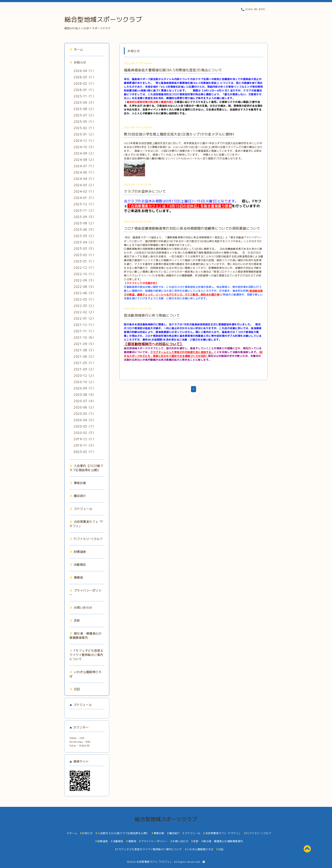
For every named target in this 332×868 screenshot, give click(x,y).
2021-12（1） (84, 325)
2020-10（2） (84, 382)
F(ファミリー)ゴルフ (86, 539)
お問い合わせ (81, 608)
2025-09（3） (84, 103)
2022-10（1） (84, 274)
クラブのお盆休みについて (145, 191)
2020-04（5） (84, 420)
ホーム (77, 49)
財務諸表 (78, 552)
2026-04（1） (84, 71)
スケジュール (81, 509)
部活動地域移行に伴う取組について (152, 315)
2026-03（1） (84, 77)
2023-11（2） (84, 210)
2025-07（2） (84, 115)
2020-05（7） (84, 414)
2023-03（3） (84, 249)
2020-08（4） (84, 395)
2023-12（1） (84, 204)
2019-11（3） (84, 445)
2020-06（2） (84, 407)
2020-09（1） (84, 388)
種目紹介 (78, 496)
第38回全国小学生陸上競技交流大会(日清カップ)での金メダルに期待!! (179, 134)
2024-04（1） (84, 179)
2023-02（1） (84, 255)
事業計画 (78, 483)
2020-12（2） (84, 376)
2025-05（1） (84, 122)
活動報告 (78, 565)
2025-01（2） (84, 134)
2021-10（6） (84, 337)
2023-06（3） (84, 230)
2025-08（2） (84, 109)
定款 (75, 620)
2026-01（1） (84, 90)
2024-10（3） (84, 147)
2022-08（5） (84, 287)
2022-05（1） (84, 299)
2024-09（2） (84, 153)
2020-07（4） (84, 401)
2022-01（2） (84, 318)
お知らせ (78, 62)
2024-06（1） (84, 172)
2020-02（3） (84, 433)
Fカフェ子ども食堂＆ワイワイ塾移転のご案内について (86, 655)
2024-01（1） (84, 198)
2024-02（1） (84, 191)
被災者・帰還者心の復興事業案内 (85, 635)
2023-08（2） (84, 223)
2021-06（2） (84, 357)
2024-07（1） (84, 166)
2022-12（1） (84, 268)
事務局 (77, 578)
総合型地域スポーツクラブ (103, 19)
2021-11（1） (84, 331)
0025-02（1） (84, 452)
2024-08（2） (84, 160)
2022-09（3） (84, 280)
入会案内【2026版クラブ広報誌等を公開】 (86, 468)
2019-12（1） (84, 439)
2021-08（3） (84, 350)
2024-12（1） (84, 141)
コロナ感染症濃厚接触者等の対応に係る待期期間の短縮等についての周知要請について (192, 228)
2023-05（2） (84, 236)
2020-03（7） (84, 426)
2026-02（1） (84, 83)
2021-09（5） (84, 344)
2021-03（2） (84, 369)
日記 (75, 689)
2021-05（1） (84, 363)
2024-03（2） (84, 185)
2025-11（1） (84, 96)
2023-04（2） (84, 242)
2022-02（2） (84, 312)
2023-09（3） (84, 217)
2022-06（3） (84, 293)
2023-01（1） (84, 261)
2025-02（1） (84, 128)
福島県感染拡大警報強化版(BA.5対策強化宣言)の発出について (173, 70)
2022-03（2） (84, 306)
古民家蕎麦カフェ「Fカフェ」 (154, 862)
